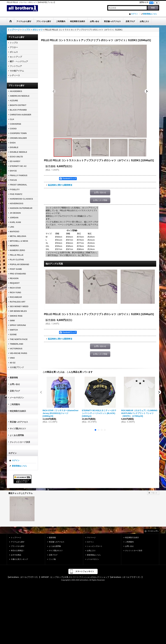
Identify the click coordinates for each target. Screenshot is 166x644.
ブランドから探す (18, 546)
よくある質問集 (17, 435)
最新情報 (14, 378)
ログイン (134, 14)
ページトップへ (153, 531)
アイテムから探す (18, 542)
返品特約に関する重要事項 (60, 185)
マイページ (91, 537)
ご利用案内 (15, 404)
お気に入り (91, 551)
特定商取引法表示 (18, 411)
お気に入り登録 (100, 200)
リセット (154, 493)
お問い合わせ (100, 192)
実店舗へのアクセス (19, 422)
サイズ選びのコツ (18, 429)
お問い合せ (15, 384)
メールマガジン (17, 398)
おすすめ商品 (16, 555)
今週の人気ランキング (19, 559)
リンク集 (52, 559)
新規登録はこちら (150, 14)
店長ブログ (15, 391)
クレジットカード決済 (20, 442)
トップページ (16, 537)
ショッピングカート (95, 546)
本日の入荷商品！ (18, 551)
